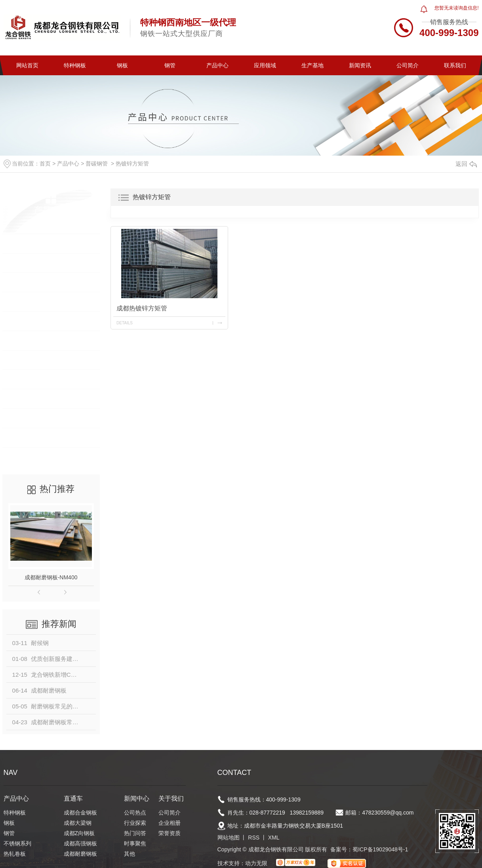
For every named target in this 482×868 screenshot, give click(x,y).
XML (274, 838)
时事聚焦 (135, 843)
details (125, 323)
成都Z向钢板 (79, 833)
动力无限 (256, 863)
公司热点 (135, 813)
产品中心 (217, 65)
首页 (45, 164)
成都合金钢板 (80, 813)
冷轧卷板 (23, 340)
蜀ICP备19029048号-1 (380, 849)
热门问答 (135, 833)
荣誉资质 (170, 833)
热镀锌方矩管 (132, 164)
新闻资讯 (360, 65)
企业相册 (170, 823)
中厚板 (19, 457)
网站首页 (27, 65)
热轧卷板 (23, 321)
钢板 (122, 65)
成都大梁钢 (78, 823)
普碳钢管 (97, 164)
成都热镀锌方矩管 (142, 308)
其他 (130, 854)
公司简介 (408, 65)
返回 (466, 164)
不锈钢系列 (26, 302)
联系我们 (455, 65)
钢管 (170, 65)
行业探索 (135, 823)
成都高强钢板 (80, 843)
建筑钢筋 (23, 379)
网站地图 (229, 838)
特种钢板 (75, 65)
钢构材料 (23, 437)
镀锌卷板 (23, 360)
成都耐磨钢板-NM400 (51, 577)
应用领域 (265, 65)
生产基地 (312, 65)
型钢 (16, 399)
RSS (254, 838)
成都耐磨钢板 (80, 854)
